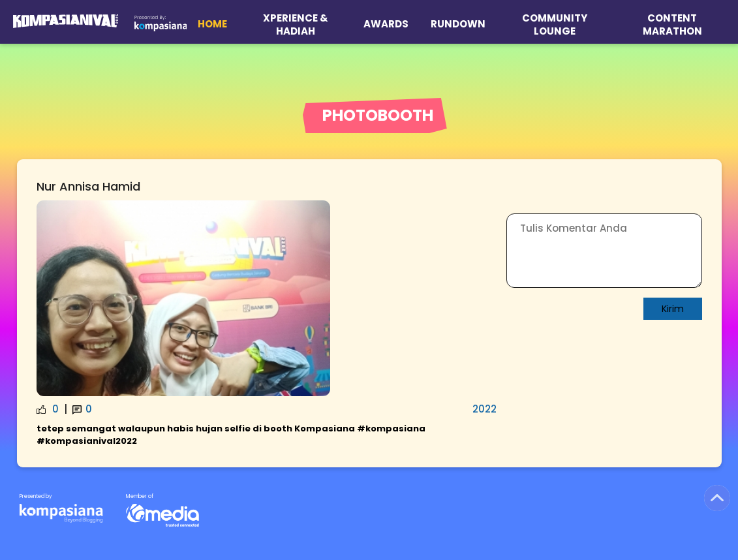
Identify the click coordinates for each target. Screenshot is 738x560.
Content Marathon (672, 24)
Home (212, 24)
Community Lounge (555, 24)
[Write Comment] (604, 251)
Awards (386, 24)
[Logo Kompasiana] (160, 22)
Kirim (673, 309)
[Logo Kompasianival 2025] (66, 22)
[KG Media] (61, 508)
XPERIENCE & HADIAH (296, 24)
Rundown (458, 24)
